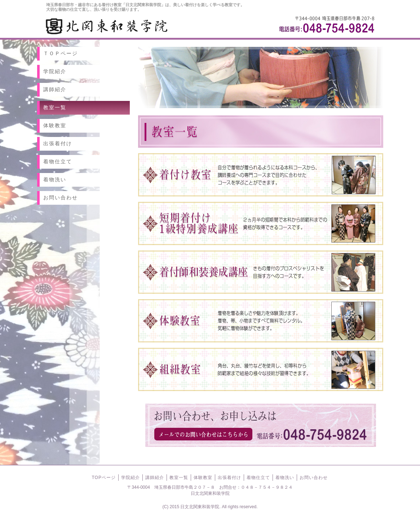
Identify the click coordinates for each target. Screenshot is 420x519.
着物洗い (55, 179)
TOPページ (104, 478)
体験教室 (55, 125)
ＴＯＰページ (61, 53)
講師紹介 (55, 89)
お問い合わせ (61, 198)
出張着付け (58, 143)
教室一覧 (55, 107)
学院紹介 (55, 71)
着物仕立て (58, 161)
